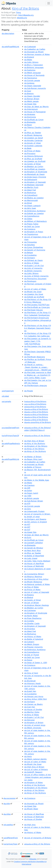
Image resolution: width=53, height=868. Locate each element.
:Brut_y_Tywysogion (34, 65)
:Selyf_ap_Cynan (32, 226)
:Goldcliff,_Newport (33, 772)
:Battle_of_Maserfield (34, 556)
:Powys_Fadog (31, 224)
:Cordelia (29, 621)
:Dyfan (28, 491)
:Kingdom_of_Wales (33, 783)
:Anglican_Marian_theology (37, 605)
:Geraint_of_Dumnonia (35, 250)
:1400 (28, 496)
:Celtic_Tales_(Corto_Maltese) (37, 561)
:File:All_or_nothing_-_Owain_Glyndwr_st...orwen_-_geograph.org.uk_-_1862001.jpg (38, 367)
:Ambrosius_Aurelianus (35, 211)
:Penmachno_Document (35, 279)
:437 (27, 524)
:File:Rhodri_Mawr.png (35, 357)
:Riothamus (30, 193)
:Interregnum (31, 109)
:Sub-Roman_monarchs (35, 88)
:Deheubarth (31, 180)
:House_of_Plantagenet (35, 112)
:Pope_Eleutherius (33, 618)
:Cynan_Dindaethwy (34, 247)
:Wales (28, 60)
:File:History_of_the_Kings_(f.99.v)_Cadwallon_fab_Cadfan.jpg (38, 335)
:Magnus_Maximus (33, 577)
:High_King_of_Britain (34, 441)
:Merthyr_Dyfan (32, 712)
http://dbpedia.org (26, 15)
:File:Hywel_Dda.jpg (33, 310)
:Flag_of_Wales (31, 587)
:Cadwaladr (30, 47)
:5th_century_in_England (36, 522)
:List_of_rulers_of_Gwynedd (37, 592)
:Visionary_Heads (33, 683)
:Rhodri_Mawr (31, 809)
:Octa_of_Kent (31, 673)
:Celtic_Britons (31, 62)
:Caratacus (30, 229)
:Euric (28, 537)
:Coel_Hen (30, 707)
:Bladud (29, 597)
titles (7, 814)
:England (29, 57)
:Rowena (29, 595)
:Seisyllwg (30, 245)
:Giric (28, 509)
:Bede (28, 148)
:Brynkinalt (30, 681)
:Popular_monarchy (33, 647)
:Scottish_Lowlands (33, 146)
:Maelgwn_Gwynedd (34, 185)
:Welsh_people (31, 101)
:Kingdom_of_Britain (34, 723)
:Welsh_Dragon (32, 644)
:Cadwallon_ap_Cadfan (35, 49)
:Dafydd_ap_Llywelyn (34, 213)
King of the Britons (26, 8)
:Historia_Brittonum (34, 156)
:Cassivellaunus (32, 216)
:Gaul (28, 91)
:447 (27, 527)
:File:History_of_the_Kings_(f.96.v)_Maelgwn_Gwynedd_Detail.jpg (38, 328)
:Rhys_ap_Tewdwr (33, 133)
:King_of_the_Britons (37, 436)
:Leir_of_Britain (32, 603)
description (8, 33)
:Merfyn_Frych (31, 187)
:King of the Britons (35, 401)
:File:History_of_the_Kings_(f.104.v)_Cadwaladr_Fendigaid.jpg (38, 314)
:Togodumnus (31, 234)
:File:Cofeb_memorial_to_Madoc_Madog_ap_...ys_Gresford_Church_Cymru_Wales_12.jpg (38, 375)
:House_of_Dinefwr (33, 710)
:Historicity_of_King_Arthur (36, 579)
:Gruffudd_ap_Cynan (34, 120)
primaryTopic (10, 844)
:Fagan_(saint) (31, 493)
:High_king (30, 825)
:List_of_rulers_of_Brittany (36, 769)
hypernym (8, 391)
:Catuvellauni (31, 195)
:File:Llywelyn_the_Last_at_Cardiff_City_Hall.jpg (38, 382)
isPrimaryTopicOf (10, 436)
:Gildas (28, 219)
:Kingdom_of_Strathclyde (36, 172)
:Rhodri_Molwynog (33, 135)
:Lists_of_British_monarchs (36, 276)
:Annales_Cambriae (33, 140)
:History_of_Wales (33, 637)
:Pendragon (30, 281)
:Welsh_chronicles (33, 728)
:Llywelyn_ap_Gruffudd (35, 161)
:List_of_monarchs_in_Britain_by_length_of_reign (38, 515)
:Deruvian (30, 720)
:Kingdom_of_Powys (34, 232)
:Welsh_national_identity (35, 759)
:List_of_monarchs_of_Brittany (38, 838)
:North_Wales (31, 616)
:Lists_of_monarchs (33, 268)
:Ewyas (28, 660)
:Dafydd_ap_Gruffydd (34, 297)
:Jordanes (29, 83)
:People (29, 391)
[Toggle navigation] (49, 3)
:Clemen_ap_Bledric (33, 704)
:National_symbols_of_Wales (37, 584)
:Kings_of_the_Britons (34, 449)
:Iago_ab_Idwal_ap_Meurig (36, 107)
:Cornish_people (32, 80)
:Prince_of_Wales (32, 151)
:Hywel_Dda (30, 104)
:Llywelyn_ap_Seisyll (34, 138)
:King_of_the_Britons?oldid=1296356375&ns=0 (38, 429)
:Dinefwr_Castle (32, 623)
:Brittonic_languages (34, 67)
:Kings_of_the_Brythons (35, 451)
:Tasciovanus (31, 78)
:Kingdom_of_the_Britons (36, 446)
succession (10, 798)
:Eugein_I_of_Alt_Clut (34, 266)
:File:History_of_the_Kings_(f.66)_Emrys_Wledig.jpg (38, 301)
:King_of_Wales (32, 263)
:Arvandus (30, 629)
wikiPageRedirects (11, 444)
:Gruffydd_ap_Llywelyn (35, 169)
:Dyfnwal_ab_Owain (33, 260)
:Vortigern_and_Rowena (35, 519)
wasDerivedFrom (10, 428)
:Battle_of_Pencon (33, 467)
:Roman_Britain (32, 99)
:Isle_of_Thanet (32, 655)
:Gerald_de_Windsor (34, 548)
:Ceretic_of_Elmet (33, 164)
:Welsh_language (32, 73)
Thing (18, 12)
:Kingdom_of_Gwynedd (35, 182)
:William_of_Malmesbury (36, 221)
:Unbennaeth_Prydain (34, 511)
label (5, 396)
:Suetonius (30, 70)
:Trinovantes (31, 242)
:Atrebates (30, 114)
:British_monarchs (33, 271)
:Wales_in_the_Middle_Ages (37, 480)
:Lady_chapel (31, 558)
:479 (27, 504)
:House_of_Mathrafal (34, 566)
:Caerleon (29, 485)
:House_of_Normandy (34, 75)
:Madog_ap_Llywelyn (34, 198)
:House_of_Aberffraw (34, 564)
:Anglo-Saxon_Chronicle (35, 177)
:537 (27, 530)
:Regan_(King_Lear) (33, 459)
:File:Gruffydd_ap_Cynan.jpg (37, 307)
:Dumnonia (30, 117)
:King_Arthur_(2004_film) (36, 699)
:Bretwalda (30, 122)
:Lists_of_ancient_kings (35, 725)
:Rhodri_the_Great (33, 292)
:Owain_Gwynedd (33, 86)
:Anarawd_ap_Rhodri (34, 52)
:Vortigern (30, 258)
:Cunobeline (30, 255)
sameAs (6, 401)
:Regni (28, 125)
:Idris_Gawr (30, 208)
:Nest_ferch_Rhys (32, 550)
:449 (27, 488)
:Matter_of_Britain (33, 457)
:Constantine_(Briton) (34, 574)
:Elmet (28, 203)
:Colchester (30, 610)
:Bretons (29, 94)
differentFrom (11, 838)
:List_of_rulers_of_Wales (35, 289)
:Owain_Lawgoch (32, 206)
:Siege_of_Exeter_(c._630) (36, 663)
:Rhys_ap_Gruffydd (33, 159)
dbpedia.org (22, 18)
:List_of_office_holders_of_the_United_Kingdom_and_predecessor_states (38, 777)
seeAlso (8, 825)
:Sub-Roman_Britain (34, 501)
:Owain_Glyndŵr (32, 96)
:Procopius (30, 153)
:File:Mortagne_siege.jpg (36, 386)
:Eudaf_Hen (30, 691)
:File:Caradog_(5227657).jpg (37, 305)
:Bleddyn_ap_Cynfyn (34, 167)
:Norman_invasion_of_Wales (37, 54)
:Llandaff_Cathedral (33, 543)
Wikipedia (33, 859)
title (7, 804)
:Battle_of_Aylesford (34, 639)
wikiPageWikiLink (10, 47)
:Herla (28, 756)
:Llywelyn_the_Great (34, 294)
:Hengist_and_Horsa (34, 696)
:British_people (32, 498)
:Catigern (29, 642)
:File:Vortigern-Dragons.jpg (37, 318)
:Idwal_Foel (30, 190)
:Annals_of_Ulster (33, 143)
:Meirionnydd (31, 200)
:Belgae (29, 253)
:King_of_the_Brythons (35, 444)
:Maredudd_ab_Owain (34, 174)
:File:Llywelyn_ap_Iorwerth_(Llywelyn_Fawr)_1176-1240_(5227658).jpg (38, 341)
